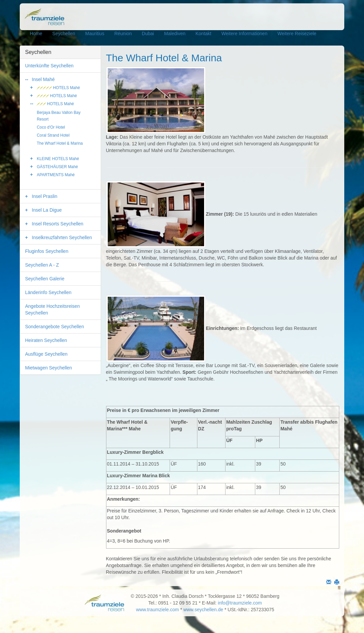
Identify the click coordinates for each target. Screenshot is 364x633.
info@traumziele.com (240, 603)
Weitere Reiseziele (297, 33)
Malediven (175, 33)
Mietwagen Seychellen (49, 368)
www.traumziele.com (157, 610)
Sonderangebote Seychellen (55, 327)
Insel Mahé (43, 79)
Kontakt (203, 33)
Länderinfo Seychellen (48, 292)
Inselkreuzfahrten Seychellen (62, 237)
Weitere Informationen (244, 33)
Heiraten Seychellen (46, 340)
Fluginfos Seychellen (47, 251)
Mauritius (95, 33)
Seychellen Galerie (45, 279)
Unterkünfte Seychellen (49, 66)
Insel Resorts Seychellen (58, 224)
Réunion (123, 33)
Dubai (148, 33)
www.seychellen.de (203, 610)
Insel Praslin (44, 196)
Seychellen (64, 33)
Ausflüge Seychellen (46, 354)
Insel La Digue (47, 210)
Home (36, 33)
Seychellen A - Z (42, 265)
